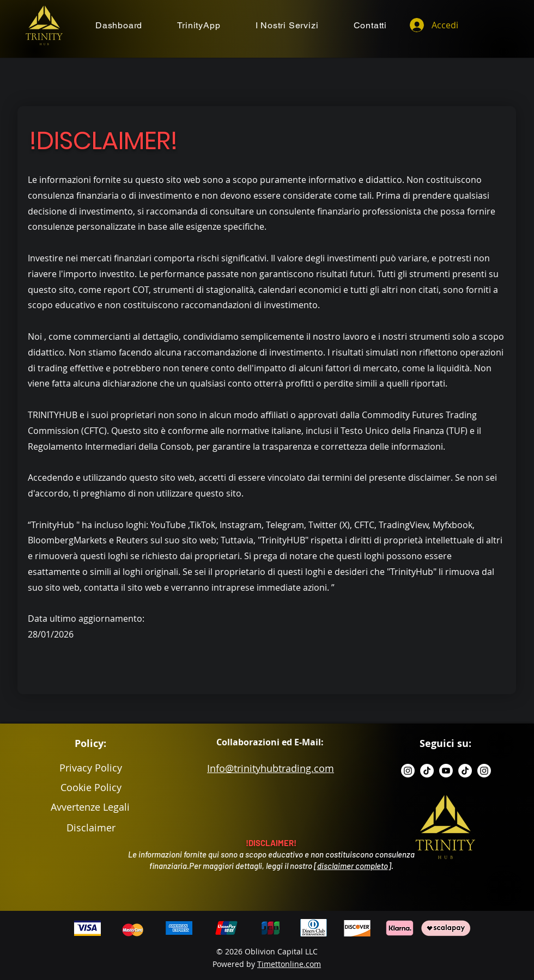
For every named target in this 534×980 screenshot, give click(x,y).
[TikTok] (427, 771)
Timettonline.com (289, 964)
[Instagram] (408, 771)
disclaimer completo (353, 866)
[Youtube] (446, 771)
